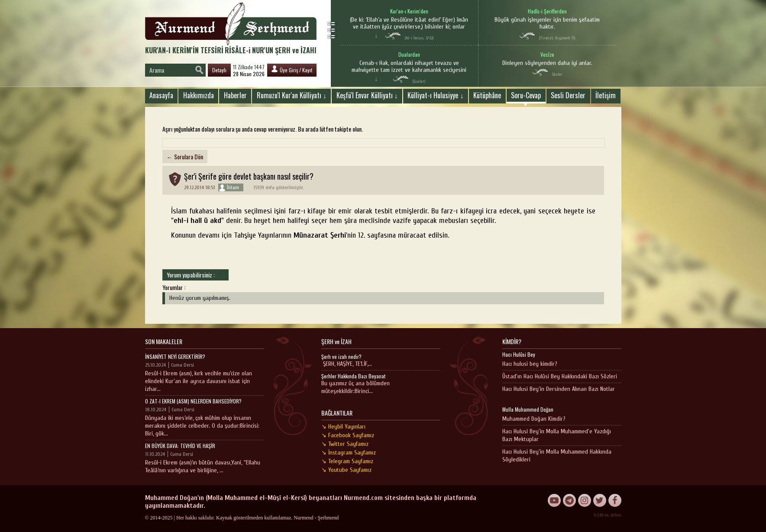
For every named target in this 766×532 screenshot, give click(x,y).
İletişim (606, 95)
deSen (616, 515)
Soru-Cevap (526, 95)
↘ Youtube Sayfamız (346, 470)
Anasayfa (161, 95)
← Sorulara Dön (185, 156)
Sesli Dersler (568, 95)
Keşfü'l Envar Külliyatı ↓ (367, 95)
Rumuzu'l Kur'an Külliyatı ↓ (292, 95)
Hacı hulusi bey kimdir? (530, 364)
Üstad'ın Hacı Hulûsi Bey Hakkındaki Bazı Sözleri (560, 376)
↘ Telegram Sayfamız (347, 461)
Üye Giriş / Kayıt (292, 69)
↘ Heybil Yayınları (343, 427)
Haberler (235, 95)
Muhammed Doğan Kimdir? (534, 419)
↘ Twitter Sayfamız (345, 444)
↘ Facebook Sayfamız (348, 435)
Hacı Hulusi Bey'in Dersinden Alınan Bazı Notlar (559, 389)
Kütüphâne (487, 95)
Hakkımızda (199, 95)
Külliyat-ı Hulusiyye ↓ (435, 95)
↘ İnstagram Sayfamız (349, 453)
